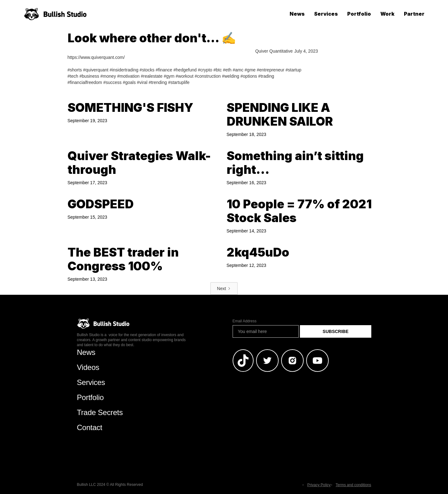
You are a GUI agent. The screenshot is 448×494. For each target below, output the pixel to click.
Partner (414, 14)
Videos (88, 367)
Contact (90, 427)
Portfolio (359, 14)
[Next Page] (224, 289)
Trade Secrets (100, 412)
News (297, 14)
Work (387, 14)
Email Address (245, 321)
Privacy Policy (319, 485)
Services (326, 14)
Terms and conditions (353, 485)
